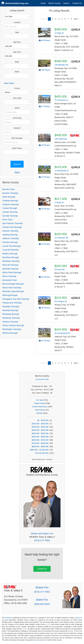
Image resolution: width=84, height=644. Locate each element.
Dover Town (7, 220)
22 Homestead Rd (62, 333)
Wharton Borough (10, 333)
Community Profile (42, 379)
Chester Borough (10, 208)
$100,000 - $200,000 (40, 424)
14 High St (59, 33)
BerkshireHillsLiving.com (17, 3)
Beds (17, 62)
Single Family (40, 403)
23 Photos (46, 177)
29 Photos (46, 244)
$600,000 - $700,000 (40, 440)
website (8, 618)
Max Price (17, 52)
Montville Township (10, 269)
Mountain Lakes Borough (13, 291)
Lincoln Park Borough (12, 246)
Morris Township (9, 276)
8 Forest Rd (59, 270)
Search (66, 3)
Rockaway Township (11, 318)
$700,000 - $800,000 (40, 443)
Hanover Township (10, 231)
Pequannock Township (12, 303)
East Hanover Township (13, 223)
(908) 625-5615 (42, 604)
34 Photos (46, 277)
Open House (17, 148)
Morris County (55, 3)
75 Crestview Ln (61, 100)
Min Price (17, 42)
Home (43, 3)
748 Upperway (61, 139)
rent (44, 640)
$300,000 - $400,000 (40, 430)
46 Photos (46, 40)
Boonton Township (10, 193)
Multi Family (40, 410)
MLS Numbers (17, 138)
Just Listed (17, 98)
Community (17, 118)
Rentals (40, 413)
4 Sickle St (59, 203)
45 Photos (46, 209)
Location (17, 22)
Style (17, 32)
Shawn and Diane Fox (42, 533)
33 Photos (46, 341)
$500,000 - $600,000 (40, 437)
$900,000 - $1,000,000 (39, 450)
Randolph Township (11, 307)
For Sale (40, 400)
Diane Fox (42, 600)
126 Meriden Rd (61, 65)
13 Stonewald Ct (62, 171)
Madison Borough (10, 254)
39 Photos (46, 145)
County (17, 88)
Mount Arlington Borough (13, 284)
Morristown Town (10, 280)
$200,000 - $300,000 (40, 427)
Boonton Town (8, 189)
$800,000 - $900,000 (40, 447)
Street (17, 108)
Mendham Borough (11, 257)
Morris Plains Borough (12, 272)
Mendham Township (11, 261)
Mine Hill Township (10, 265)
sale (38, 640)
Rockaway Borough (11, 314)
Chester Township (10, 212)
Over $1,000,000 (42, 453)
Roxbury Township (10, 322)
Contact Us (77, 3)
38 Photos (46, 308)
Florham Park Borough (12, 227)
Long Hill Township (10, 250)
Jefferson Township (11, 238)
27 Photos (46, 106)
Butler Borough (9, 197)
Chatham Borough (10, 201)
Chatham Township (11, 204)
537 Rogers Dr (61, 301)
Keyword (17, 128)
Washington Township (12, 329)
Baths (17, 72)
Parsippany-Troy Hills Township (16, 299)
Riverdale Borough (10, 310)
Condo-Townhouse (40, 407)
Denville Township (10, 216)
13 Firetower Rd (61, 238)
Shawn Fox (42, 587)
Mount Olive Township (12, 288)
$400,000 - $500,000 (40, 433)
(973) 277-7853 (42, 540)
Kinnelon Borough (10, 242)
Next (76, 19)
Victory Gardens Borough (13, 325)
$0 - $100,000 (43, 420)
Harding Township (10, 235)
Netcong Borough (10, 295)
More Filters (9, 83)
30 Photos (46, 70)
